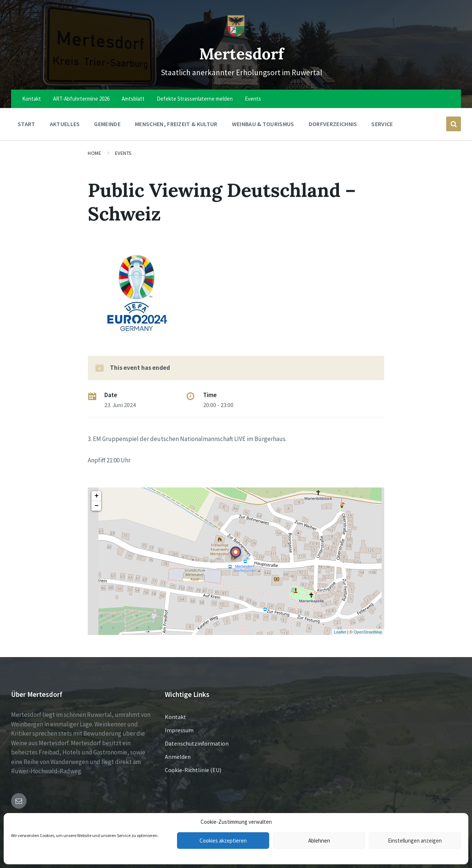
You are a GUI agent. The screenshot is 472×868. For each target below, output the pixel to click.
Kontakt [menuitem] (32, 99)
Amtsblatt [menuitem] (133, 99)
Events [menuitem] (253, 99)
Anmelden (178, 757)
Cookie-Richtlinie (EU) (193, 770)
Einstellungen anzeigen (415, 841)
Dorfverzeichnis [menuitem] (333, 124)
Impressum (179, 730)
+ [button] (96, 496)
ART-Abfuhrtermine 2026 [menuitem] (81, 99)
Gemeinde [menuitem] (107, 124)
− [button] (96, 506)
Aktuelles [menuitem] (65, 124)
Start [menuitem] (27, 124)
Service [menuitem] (382, 124)
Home (94, 153)
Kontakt (176, 717)
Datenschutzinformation (197, 743)
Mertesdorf (242, 53)
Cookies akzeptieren (223, 841)
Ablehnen (319, 841)
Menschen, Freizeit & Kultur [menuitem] (176, 124)
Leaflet (340, 632)
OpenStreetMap (368, 632)
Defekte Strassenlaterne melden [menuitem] (195, 99)
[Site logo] (236, 35)
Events (124, 153)
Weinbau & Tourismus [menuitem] (263, 124)
